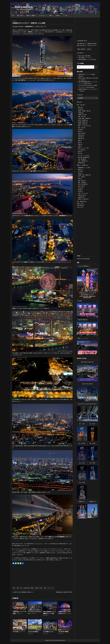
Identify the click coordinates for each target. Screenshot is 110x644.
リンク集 (65, 16)
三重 (79, 146)
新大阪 (80, 190)
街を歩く (79, 203)
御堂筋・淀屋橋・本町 (83, 111)
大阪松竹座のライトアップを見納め (87, 74)
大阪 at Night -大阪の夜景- (84, 56)
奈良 (79, 142)
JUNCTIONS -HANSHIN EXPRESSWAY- (87, 404)
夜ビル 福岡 (92, 443)
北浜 (79, 173)
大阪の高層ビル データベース (85, 58)
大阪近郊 (80, 197)
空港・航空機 (81, 159)
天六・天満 (81, 177)
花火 (79, 154)
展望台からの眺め (82, 199)
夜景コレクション (82, 148)
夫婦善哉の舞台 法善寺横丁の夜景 (64, 592)
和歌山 (80, 144)
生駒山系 (80, 135)
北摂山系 (80, 137)
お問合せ (58, 16)
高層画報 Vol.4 (92, 502)
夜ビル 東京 (82, 463)
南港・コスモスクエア (49, 588)
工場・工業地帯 (82, 161)
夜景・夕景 (20, 16)
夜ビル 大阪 (82, 424)
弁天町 (80, 129)
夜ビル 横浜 (92, 463)
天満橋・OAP (81, 115)
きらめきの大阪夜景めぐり (84, 266)
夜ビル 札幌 (82, 482)
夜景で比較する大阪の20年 (87, 362)
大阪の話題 (80, 205)
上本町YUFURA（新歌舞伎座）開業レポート (24, 592)
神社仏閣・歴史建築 (83, 157)
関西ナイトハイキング (83, 338)
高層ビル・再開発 (31, 16)
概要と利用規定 (81, 49)
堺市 (79, 131)
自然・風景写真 (81, 201)
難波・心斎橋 (81, 182)
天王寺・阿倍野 (82, 120)
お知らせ (79, 207)
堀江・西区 (81, 186)
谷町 (79, 179)
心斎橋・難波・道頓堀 (29, 588)
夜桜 (79, 152)
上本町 (80, 188)
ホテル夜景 (81, 150)
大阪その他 (81, 133)
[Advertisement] (28, 576)
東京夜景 (80, 301)
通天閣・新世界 (82, 122)
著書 (51, 16)
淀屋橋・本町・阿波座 (83, 175)
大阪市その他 (81, 195)
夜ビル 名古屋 (82, 443)
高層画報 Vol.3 (82, 502)
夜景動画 (80, 163)
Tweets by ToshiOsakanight (83, 259)
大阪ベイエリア (82, 193)
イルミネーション (82, 155)
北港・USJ (81, 128)
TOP (13, 16)
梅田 (14, 588)
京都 (79, 141)
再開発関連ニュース (83, 168)
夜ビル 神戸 (92, 424)
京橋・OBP (81, 116)
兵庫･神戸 (80, 139)
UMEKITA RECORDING (87, 384)
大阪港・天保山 (39, 588)
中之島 (80, 109)
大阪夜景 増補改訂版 (83, 320)
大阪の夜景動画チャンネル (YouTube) (87, 59)
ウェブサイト (43, 16)
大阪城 (80, 113)
